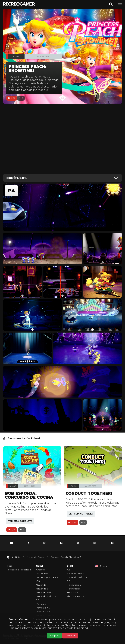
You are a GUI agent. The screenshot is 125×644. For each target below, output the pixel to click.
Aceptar (54, 636)
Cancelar (70, 636)
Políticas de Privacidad (73, 628)
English (104, 566)
